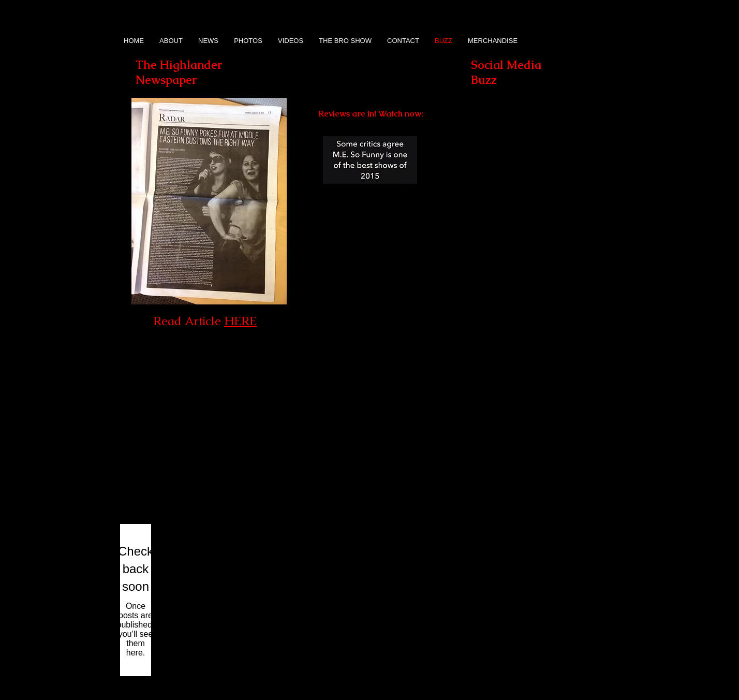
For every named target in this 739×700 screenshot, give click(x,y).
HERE (240, 321)
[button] (517, 206)
